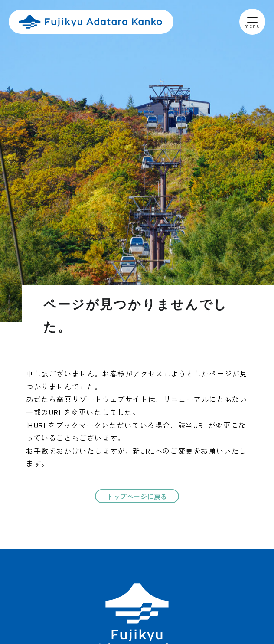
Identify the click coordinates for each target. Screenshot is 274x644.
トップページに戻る (137, 496)
